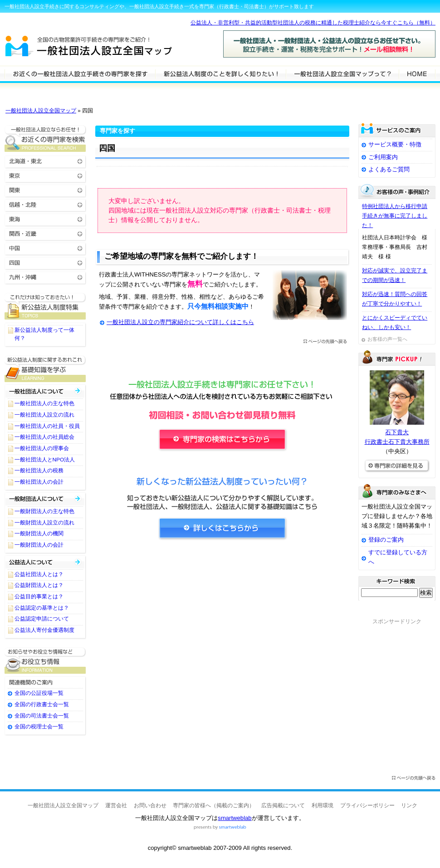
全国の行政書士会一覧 (42, 704)
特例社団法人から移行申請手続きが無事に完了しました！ (395, 216)
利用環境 (323, 805)
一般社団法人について (45, 391)
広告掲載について (283, 805)
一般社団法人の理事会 (42, 448)
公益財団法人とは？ (39, 585)
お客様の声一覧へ (387, 339)
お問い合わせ (150, 805)
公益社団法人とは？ (39, 574)
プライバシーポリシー (367, 805)
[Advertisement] (222, 631)
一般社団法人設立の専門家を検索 (80, 73)
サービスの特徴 (342, 73)
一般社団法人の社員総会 (44, 437)
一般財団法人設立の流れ (44, 523)
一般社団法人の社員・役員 (47, 426)
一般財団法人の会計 (39, 545)
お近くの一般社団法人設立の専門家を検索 (45, 138)
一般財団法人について (45, 499)
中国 (45, 248)
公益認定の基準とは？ (42, 608)
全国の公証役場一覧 (39, 693)
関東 (45, 190)
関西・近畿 (45, 233)
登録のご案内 (386, 540)
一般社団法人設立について (220, 73)
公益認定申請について (42, 619)
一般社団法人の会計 (39, 482)
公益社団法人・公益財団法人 (45, 562)
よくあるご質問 (389, 169)
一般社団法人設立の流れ (44, 415)
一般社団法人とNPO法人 (45, 460)
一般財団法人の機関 (39, 533)
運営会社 (116, 805)
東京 (45, 175)
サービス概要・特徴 (395, 144)
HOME (417, 73)
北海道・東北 (45, 161)
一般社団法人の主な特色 (44, 403)
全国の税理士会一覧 (39, 727)
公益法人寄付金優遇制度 (44, 630)
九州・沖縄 (45, 277)
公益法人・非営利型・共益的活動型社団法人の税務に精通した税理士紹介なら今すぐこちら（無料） (313, 23)
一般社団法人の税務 (39, 470)
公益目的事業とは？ (39, 596)
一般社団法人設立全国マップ (41, 111)
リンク (409, 805)
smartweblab (235, 818)
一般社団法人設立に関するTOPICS (45, 306)
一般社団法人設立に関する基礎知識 (45, 369)
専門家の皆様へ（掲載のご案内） (214, 805)
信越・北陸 (45, 204)
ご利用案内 (383, 157)
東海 (45, 219)
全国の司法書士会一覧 (42, 716)
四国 (45, 262)
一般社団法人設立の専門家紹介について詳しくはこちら (180, 322)
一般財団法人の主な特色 (44, 511)
